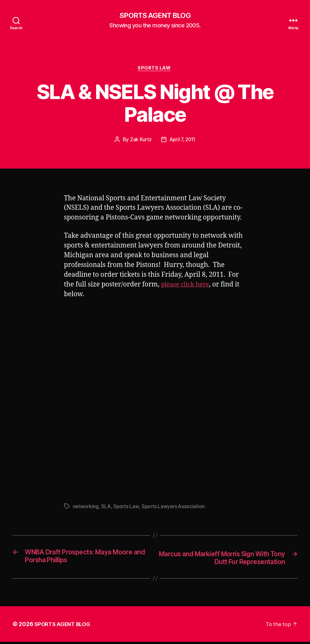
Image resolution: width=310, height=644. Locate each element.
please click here (187, 286)
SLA (106, 508)
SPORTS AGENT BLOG (155, 16)
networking (86, 508)
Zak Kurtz (140, 141)
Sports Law (155, 69)
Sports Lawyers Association (175, 508)
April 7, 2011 (183, 141)
